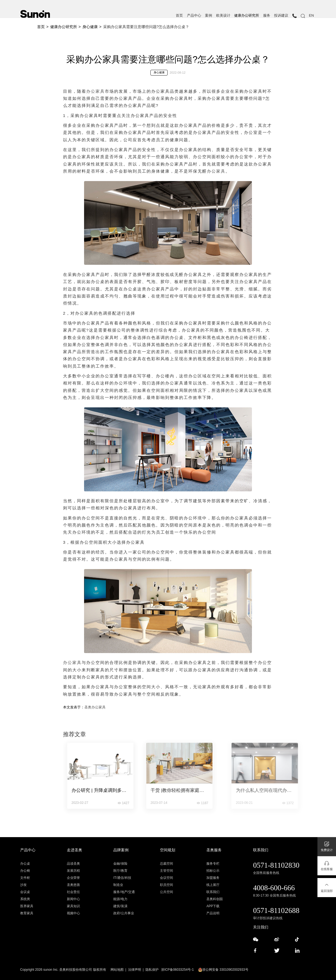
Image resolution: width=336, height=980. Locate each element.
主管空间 (166, 871)
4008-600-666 (274, 888)
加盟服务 (213, 878)
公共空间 (166, 892)
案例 (209, 16)
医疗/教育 (120, 871)
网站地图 (117, 970)
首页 (179, 16)
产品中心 (194, 16)
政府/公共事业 (124, 913)
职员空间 (166, 885)
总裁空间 (166, 864)
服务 (267, 16)
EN (311, 16)
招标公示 (213, 871)
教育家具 (27, 913)
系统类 (25, 899)
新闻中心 (73, 899)
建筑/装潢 (120, 906)
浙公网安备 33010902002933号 (223, 970)
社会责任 (73, 892)
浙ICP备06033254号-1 (177, 970)
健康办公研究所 (247, 16)
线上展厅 (213, 885)
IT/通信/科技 (122, 878)
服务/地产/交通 (124, 892)
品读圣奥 (73, 864)
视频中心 (73, 913)
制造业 (118, 885)
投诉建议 (281, 16)
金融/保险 (120, 864)
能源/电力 (120, 899)
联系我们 (213, 892)
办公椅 (25, 871)
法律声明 (135, 970)
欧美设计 (223, 16)
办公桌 (25, 864)
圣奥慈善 (73, 885)
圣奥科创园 (215, 899)
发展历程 (73, 871)
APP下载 (213, 906)
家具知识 (73, 906)
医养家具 (27, 906)
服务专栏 (213, 864)
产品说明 (213, 913)
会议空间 (166, 878)
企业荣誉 (73, 878)
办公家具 (96, 91)
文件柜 (25, 878)
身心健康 (90, 27)
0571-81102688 (276, 910)
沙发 (23, 885)
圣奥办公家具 (95, 707)
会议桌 (25, 892)
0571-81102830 (276, 865)
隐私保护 (152, 970)
